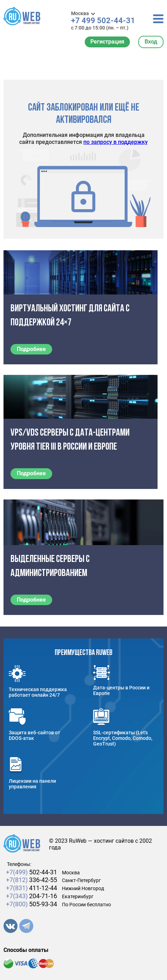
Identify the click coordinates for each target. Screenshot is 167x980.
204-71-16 (32, 896)
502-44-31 (32, 872)
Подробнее (31, 349)
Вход (151, 42)
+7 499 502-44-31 (103, 21)
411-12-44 (32, 888)
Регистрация (107, 42)
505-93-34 (32, 904)
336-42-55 (32, 880)
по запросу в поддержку (116, 142)
